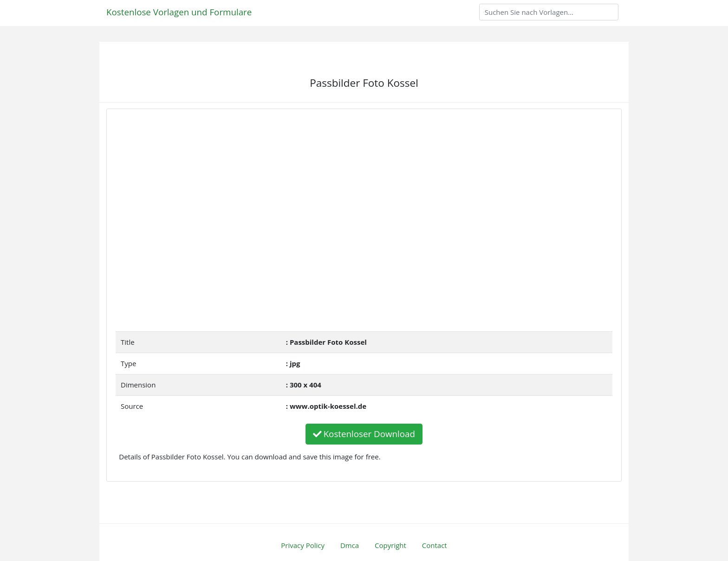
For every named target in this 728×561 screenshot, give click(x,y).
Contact (435, 545)
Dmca (350, 545)
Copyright (390, 545)
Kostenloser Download (364, 434)
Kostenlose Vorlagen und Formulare (179, 12)
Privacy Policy (303, 545)
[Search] (549, 12)
